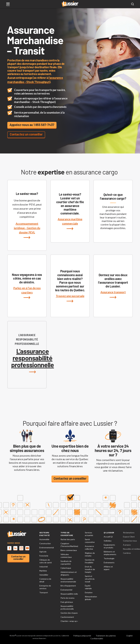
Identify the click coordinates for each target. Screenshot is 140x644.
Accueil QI (108, 537)
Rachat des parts (68, 539)
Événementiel (66, 590)
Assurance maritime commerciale (70, 224)
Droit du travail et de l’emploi (90, 569)
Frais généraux (67, 602)
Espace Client (129, 537)
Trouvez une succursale (70, 298)
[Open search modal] (133, 4)
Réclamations (129, 533)
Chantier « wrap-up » (69, 621)
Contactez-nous (130, 541)
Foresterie (44, 556)
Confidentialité (97, 638)
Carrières (127, 553)
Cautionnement (67, 617)
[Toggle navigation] (8, 5)
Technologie (109, 558)
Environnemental (47, 548)
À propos (127, 545)
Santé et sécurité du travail (90, 579)
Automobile (44, 539)
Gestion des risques (69, 613)
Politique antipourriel (82, 636)
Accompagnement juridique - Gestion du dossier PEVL (27, 230)
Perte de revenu (67, 598)
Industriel (44, 567)
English (130, 636)
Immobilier (44, 575)
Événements (109, 562)
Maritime (43, 571)
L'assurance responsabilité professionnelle (33, 360)
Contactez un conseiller (26, 134)
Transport (44, 592)
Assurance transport (113, 295)
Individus (108, 541)
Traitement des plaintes (106, 636)
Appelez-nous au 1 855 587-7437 (32, 125)
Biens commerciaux (69, 550)
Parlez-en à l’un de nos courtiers (27, 293)
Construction (45, 543)
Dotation (89, 592)
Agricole (43, 552)
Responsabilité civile (69, 594)
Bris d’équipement (68, 586)
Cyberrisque (66, 568)
